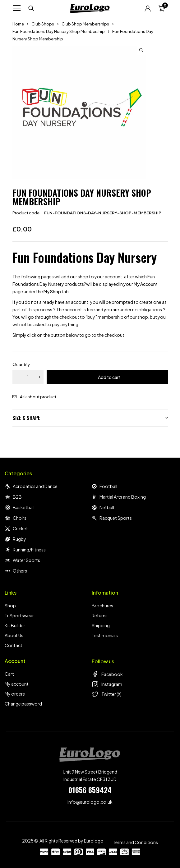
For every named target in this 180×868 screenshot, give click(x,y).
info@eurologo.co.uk (90, 802)
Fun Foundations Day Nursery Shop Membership (59, 31)
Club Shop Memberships (85, 24)
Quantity (21, 364)
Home (18, 24)
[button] (141, 50)
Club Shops (43, 24)
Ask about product (38, 397)
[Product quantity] (28, 377)
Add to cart (109, 377)
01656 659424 (90, 790)
